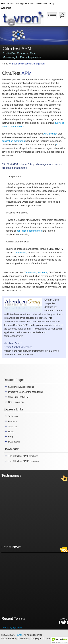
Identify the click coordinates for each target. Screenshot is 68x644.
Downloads (14, 442)
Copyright (36, 638)
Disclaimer (23, 638)
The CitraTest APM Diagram (23, 461)
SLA (58, 145)
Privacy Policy (8, 638)
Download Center (44, 4)
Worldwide (6, 8)
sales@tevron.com (25, 4)
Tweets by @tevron (12, 628)
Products (13, 421)
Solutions (13, 416)
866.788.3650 (8, 4)
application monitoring (13, 141)
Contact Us (49, 638)
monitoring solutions (37, 272)
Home (5, 64)
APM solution (51, 134)
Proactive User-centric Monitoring (26, 392)
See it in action (16, 402)
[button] (60, 641)
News (11, 432)
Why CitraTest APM (18, 397)
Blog (11, 437)
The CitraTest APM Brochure (23, 456)
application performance (29, 231)
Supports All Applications (21, 387)
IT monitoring (20, 252)
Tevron (19, 635)
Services (13, 426)
